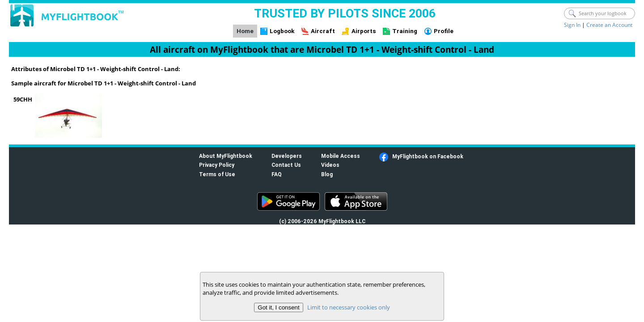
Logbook (282, 31)
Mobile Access (341, 156)
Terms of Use (217, 174)
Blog (327, 174)
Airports (364, 31)
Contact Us (286, 165)
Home (245, 31)
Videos (330, 165)
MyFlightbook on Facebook (428, 156)
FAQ (277, 174)
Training (405, 31)
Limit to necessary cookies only (349, 307)
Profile (444, 31)
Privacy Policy (217, 165)
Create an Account (609, 25)
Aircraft (323, 31)
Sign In (572, 25)
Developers (287, 156)
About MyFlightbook (226, 156)
